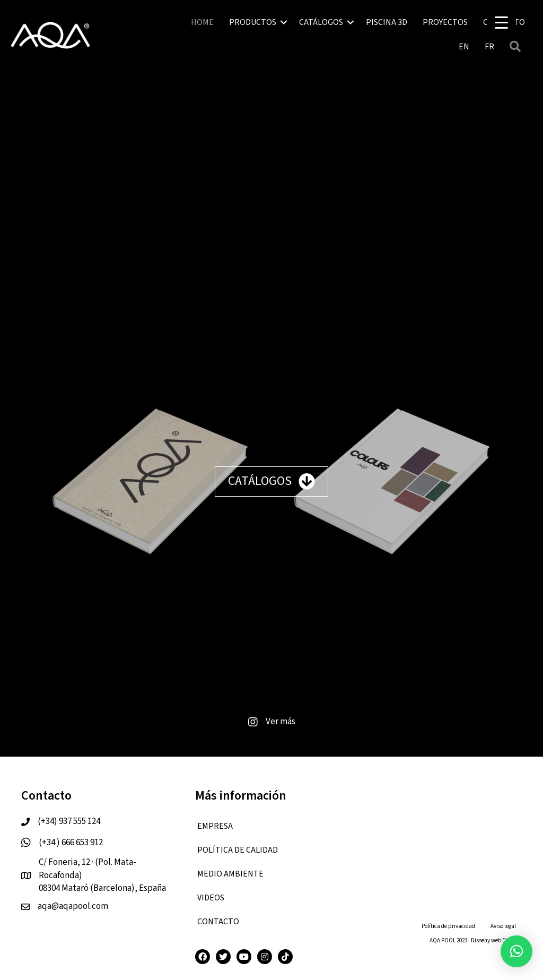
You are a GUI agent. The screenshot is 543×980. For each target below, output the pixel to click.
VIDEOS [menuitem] (211, 898)
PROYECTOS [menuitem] (445, 22)
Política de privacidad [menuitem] (448, 926)
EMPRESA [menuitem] (215, 826)
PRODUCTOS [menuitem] (253, 22)
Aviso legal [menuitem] (503, 926)
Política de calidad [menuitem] (238, 850)
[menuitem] (464, 47)
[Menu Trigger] (501, 23)
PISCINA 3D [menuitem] (387, 22)
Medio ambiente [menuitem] (230, 874)
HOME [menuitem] (202, 22)
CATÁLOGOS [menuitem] (321, 22)
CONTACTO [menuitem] (218, 922)
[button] (284, 22)
